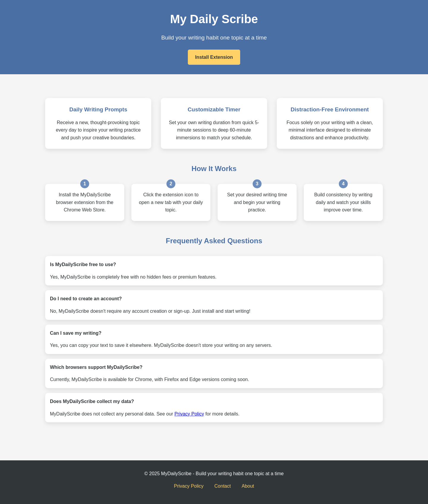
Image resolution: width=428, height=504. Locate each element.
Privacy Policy (189, 414)
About (248, 486)
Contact (222, 486)
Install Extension (214, 57)
